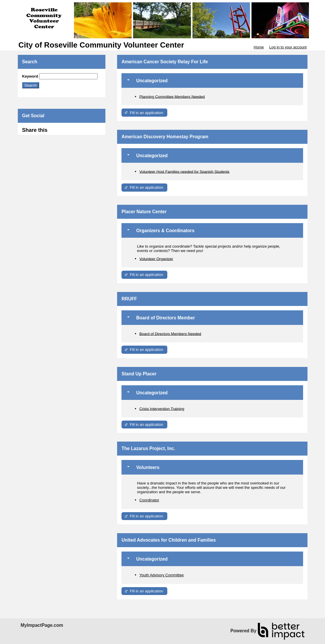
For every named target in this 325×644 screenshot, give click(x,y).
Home (259, 47)
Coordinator (149, 500)
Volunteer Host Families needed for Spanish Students (184, 171)
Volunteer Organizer (156, 259)
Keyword (30, 76)
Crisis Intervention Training (162, 408)
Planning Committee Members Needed (172, 96)
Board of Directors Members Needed (170, 334)
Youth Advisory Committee (161, 575)
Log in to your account (288, 47)
